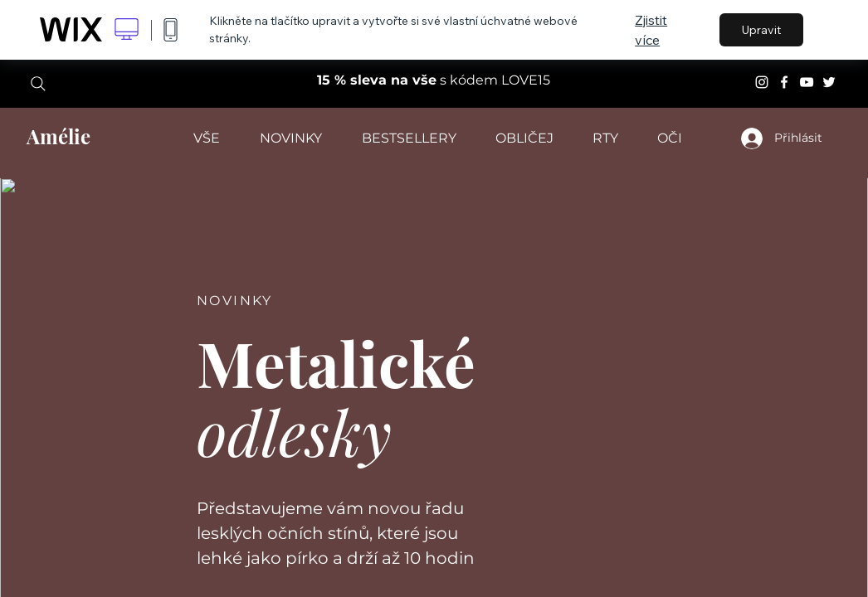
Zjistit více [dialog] (651, 30)
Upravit (761, 30)
